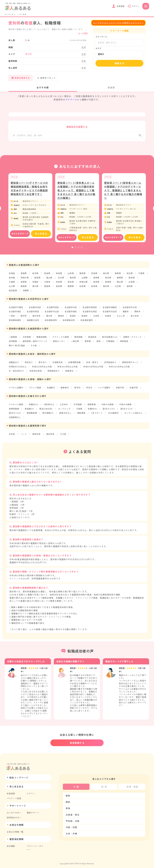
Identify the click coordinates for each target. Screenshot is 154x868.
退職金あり (14, 363)
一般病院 (13, 338)
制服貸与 (70, 371)
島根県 (109, 283)
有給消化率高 (36, 371)
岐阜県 (109, 279)
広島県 (132, 283)
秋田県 (59, 275)
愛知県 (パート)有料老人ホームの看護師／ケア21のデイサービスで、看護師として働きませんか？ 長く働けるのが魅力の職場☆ (123, 192)
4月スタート (97, 413)
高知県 (59, 288)
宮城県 (47, 275)
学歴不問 (120, 388)
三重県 (12, 283)
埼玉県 (130, 275)
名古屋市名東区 (90, 313)
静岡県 (120, 279)
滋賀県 (24, 283)
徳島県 (24, 288)
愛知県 (132, 279)
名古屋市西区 (53, 309)
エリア (98, 48)
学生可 (90, 388)
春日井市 (37, 317)
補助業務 (82, 413)
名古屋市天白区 (110, 313)
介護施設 (111, 342)
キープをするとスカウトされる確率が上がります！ (118, 23)
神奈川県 (25, 279)
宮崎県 (130, 288)
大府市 (97, 317)
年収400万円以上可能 (68, 367)
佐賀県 (83, 288)
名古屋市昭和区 (90, 309)
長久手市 (135, 317)
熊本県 (106, 288)
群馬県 (118, 275)
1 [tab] (72, 249)
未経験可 (51, 388)
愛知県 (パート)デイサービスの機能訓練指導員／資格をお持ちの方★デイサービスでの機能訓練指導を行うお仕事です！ (29, 190)
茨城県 (95, 275)
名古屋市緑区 (71, 313)
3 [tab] (79, 249)
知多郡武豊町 (87, 321)
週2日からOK (127, 409)
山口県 (12, 288)
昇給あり (29, 363)
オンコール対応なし (134, 413)
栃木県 (106, 275)
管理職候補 (32, 413)
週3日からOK (15, 413)
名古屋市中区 (71, 309)
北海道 (12, 275)
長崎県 (95, 288)
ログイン (31, 791)
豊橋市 (126, 313)
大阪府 (47, 283)
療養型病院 (42, 338)
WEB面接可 (114, 413)
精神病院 (79, 338)
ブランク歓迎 (35, 388)
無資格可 (65, 388)
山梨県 (85, 279)
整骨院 (88, 342)
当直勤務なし (15, 417)
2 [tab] (75, 249)
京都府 (36, 283)
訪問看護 (13, 342)
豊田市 (61, 317)
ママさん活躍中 (16, 388)
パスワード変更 (14, 796)
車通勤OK (29, 409)
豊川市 (49, 317)
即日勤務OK (48, 413)
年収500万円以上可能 (94, 367)
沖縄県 (26, 292)
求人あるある (10, 14)
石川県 (61, 279)
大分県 (118, 288)
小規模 (80, 409)
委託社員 (50, 434)
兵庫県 (59, 283)
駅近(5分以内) (46, 409)
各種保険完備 (75, 363)
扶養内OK (34, 404)
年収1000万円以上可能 (120, 367)
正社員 (12, 434)
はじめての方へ (14, 810)
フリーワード (101, 37)
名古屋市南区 (33, 313)
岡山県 (120, 283)
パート (24, 434)
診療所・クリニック (133, 338)
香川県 (36, 288)
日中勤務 (78, 404)
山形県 (71, 275)
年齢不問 (134, 388)
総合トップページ (19, 775)
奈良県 (71, 283)
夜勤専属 (92, 404)
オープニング (65, 409)
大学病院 (27, 338)
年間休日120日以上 (18, 367)
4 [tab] (82, 249)
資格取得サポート (131, 363)
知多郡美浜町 (69, 321)
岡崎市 (138, 313)
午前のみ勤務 (108, 404)
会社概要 (11, 844)
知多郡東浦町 (51, 321)
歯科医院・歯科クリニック (35, 342)
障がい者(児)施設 (17, 346)
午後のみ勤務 (126, 404)
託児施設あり (111, 363)
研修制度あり (54, 371)
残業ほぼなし (66, 413)
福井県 (73, 279)
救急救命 (93, 338)
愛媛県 (47, 288)
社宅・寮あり (93, 363)
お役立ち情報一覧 (15, 830)
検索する (120, 63)
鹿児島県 (13, 292)
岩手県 (36, 275)
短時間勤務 (14, 409)
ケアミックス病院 (61, 338)
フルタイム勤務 (16, 404)
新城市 (85, 317)
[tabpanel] (30, 208)
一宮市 (12, 317)
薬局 (99, 342)
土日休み (64, 404)
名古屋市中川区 (130, 309)
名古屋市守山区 (52, 313)
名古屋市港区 (15, 313)
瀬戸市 (24, 317)
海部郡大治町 (33, 321)
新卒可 (78, 388)
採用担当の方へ (14, 815)
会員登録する (77, 741)
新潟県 (38, 279)
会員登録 (11, 791)
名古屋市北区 (35, 309)
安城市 (73, 317)
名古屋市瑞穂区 (110, 309)
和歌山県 (84, 283)
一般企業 (75, 342)
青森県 (24, 275)
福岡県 (71, 288)
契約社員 (37, 434)
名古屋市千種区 (16, 309)
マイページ (71, 99)
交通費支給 (58, 363)
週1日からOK (109, 409)
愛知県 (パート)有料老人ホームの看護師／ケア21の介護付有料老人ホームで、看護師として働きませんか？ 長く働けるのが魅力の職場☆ (76, 192)
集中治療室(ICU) (110, 338)
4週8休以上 (49, 404)
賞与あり (43, 363)
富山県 (49, 279)
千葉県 (142, 275)
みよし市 (121, 317)
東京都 (12, 279)
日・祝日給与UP (16, 371)
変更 (84, 47)
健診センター (59, 342)
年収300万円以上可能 (42, 367)
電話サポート (33, 810)
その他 (34, 346)
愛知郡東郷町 (15, 321)
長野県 (97, 279)
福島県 (83, 275)
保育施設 (125, 342)
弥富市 (109, 317)
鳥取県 (97, 283)
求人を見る (41, 235)
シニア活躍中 (105, 388)
